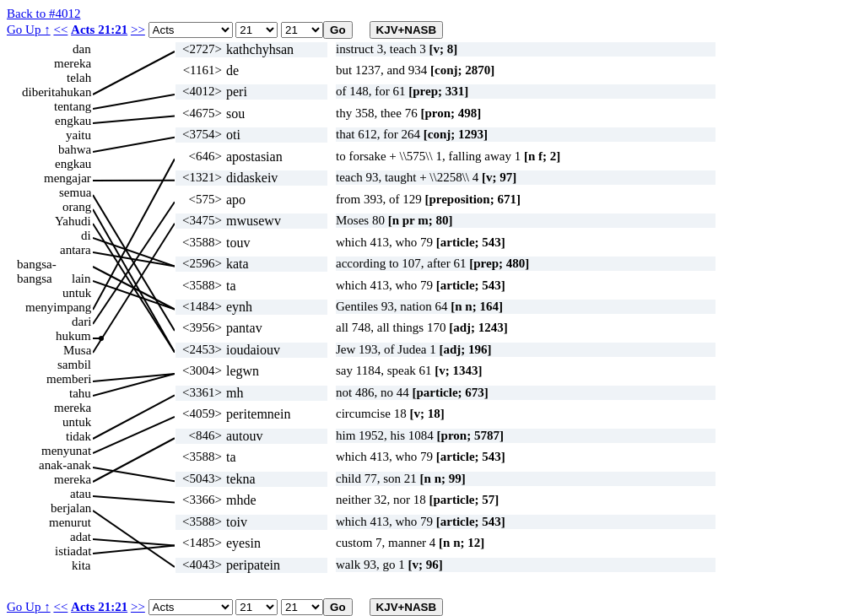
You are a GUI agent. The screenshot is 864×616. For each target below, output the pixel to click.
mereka (73, 63)
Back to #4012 (44, 14)
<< (60, 30)
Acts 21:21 (99, 30)
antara (76, 250)
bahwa (75, 149)
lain (81, 278)
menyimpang (58, 307)
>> (138, 30)
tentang (73, 106)
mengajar (67, 178)
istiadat (73, 551)
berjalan (71, 508)
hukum (73, 336)
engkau (73, 121)
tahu (80, 393)
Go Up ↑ (29, 30)
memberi (69, 379)
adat (81, 537)
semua (75, 192)
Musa (77, 350)
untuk (77, 293)
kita (81, 565)
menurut (70, 522)
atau (81, 494)
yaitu (78, 135)
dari (81, 322)
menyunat (66, 451)
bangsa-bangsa (37, 265)
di (86, 235)
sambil (74, 365)
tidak (78, 436)
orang (77, 207)
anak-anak (65, 465)
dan (82, 49)
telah (79, 78)
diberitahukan (57, 92)
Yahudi (73, 221)
